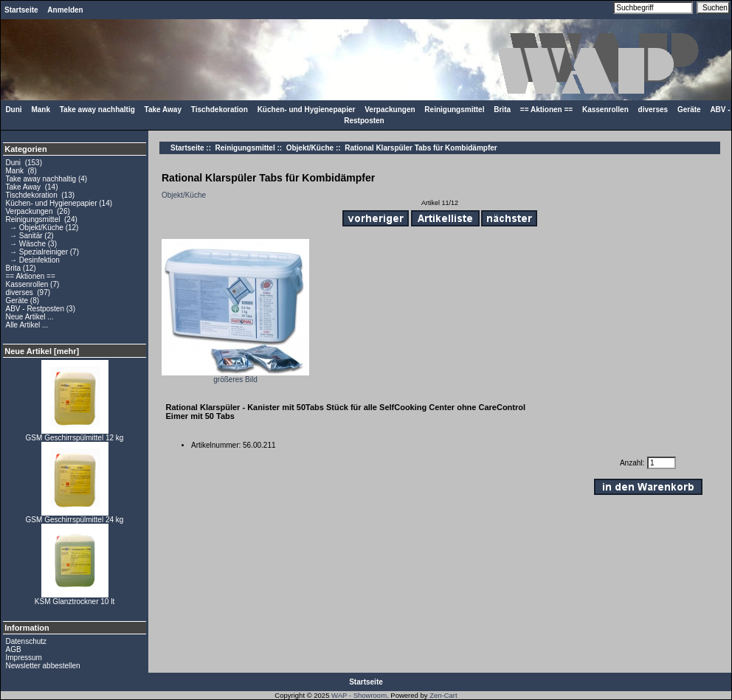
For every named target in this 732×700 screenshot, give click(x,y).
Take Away (163, 110)
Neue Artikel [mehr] (42, 351)
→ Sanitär (24, 236)
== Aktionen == (546, 110)
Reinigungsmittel (245, 148)
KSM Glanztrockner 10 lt (75, 598)
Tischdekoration (220, 110)
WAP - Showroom (359, 695)
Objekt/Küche (310, 148)
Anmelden (65, 10)
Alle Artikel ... (27, 325)
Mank (41, 110)
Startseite (21, 10)
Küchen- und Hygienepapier (307, 110)
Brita (502, 110)
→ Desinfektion (33, 260)
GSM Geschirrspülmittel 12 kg (75, 434)
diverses (653, 110)
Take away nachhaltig (97, 110)
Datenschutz (27, 641)
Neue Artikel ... (30, 317)
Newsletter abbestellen (43, 666)
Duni (13, 110)
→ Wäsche (26, 244)
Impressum (24, 658)
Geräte (689, 110)
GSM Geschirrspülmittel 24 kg (75, 516)
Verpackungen (390, 110)
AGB (14, 649)
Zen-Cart (443, 695)
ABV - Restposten (35, 309)
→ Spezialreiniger (37, 252)
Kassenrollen (605, 110)
